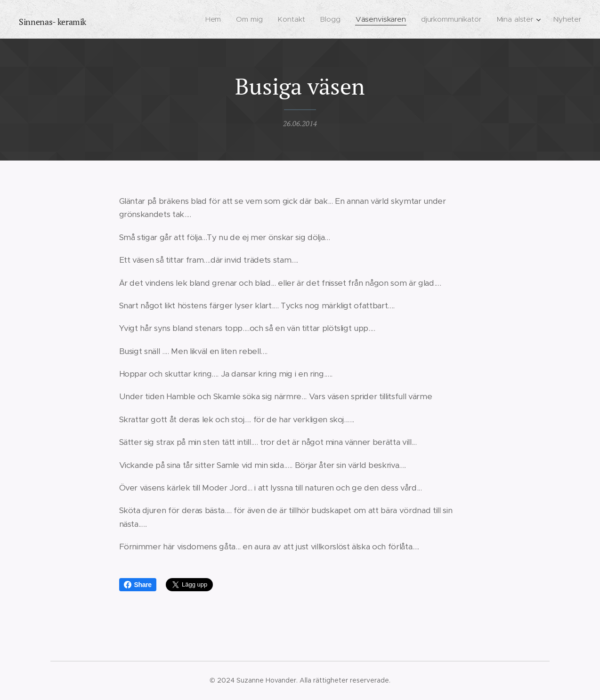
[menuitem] (217, 19)
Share (138, 585)
